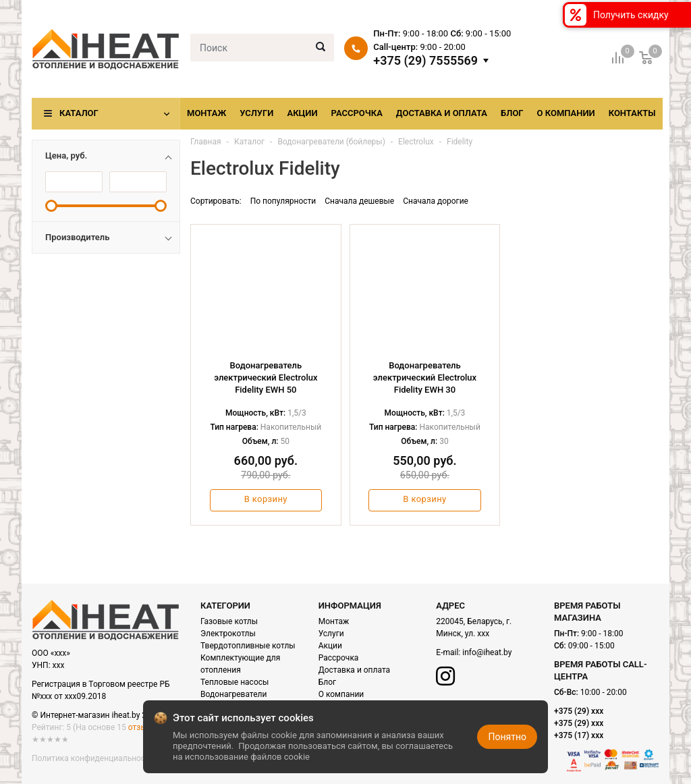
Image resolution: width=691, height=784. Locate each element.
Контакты (632, 113)
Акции (302, 113)
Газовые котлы (229, 621)
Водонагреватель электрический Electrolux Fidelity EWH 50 (266, 377)
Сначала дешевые (359, 201)
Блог (512, 113)
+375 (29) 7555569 (425, 61)
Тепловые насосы (234, 682)
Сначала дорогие (436, 201)
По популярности (283, 201)
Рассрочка (357, 113)
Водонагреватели (233, 694)
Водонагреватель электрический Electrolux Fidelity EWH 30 (425, 377)
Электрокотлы (228, 634)
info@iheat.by (487, 652)
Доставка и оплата (442, 113)
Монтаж (206, 113)
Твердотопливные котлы (248, 646)
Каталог (79, 113)
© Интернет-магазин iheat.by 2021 (96, 715)
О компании (566, 113)
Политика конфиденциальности (93, 758)
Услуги (256, 113)
